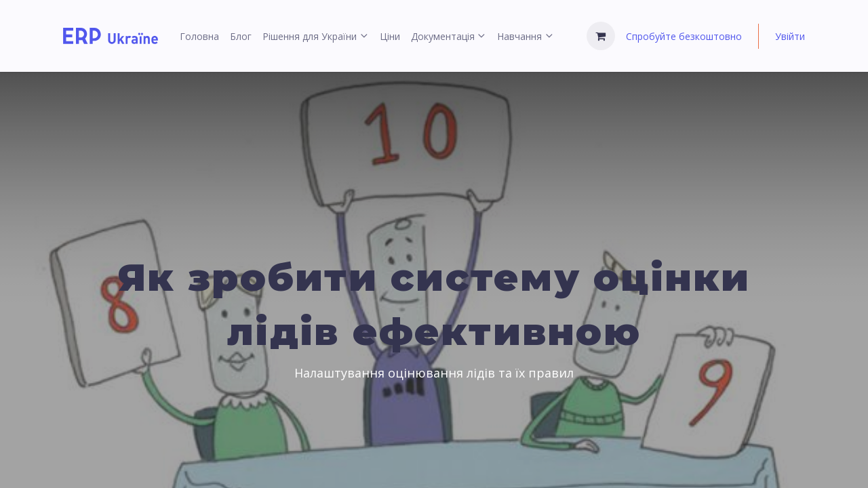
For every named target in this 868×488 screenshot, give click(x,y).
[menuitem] (199, 36)
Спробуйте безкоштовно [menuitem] (684, 36)
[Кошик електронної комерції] (601, 36)
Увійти (790, 36)
